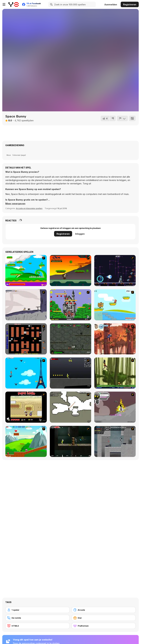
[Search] (51, 4)
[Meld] (122, 118)
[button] (15, 204)
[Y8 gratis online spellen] (14, 4)
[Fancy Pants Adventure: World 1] (26, 305)
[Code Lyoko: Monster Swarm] (115, 373)
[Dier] (104, 618)
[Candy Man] (26, 271)
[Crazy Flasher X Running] (70, 373)
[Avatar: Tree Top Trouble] (115, 339)
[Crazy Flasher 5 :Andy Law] (70, 441)
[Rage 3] (115, 407)
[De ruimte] (38, 618)
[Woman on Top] (26, 373)
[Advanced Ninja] (70, 407)
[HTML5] (38, 626)
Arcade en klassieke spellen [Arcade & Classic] (29, 208)
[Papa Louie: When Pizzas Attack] (26, 407)
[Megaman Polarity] (115, 271)
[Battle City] (26, 339)
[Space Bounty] (70, 339)
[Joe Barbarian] (70, 271)
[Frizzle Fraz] (26, 441)
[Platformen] (104, 626)
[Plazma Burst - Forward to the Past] (115, 441)
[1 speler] (38, 610)
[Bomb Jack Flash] (70, 305)
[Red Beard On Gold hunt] (115, 305)
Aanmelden (111, 5)
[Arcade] (104, 610)
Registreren (130, 5)
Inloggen (80, 234)
